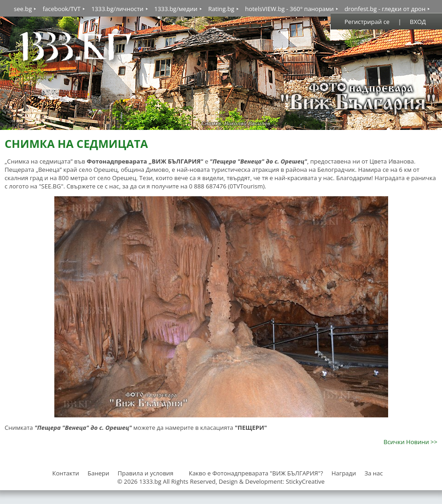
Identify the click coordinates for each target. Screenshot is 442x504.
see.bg (23, 9)
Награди (344, 473)
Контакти (65, 473)
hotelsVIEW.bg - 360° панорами (289, 9)
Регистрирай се (367, 22)
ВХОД (418, 22)
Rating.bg (221, 9)
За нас (374, 473)
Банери (99, 473)
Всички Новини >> (410, 442)
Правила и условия (146, 473)
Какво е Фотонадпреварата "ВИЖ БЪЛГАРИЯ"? (256, 473)
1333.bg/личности (117, 9)
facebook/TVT (62, 9)
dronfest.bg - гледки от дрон (385, 9)
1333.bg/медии (176, 9)
